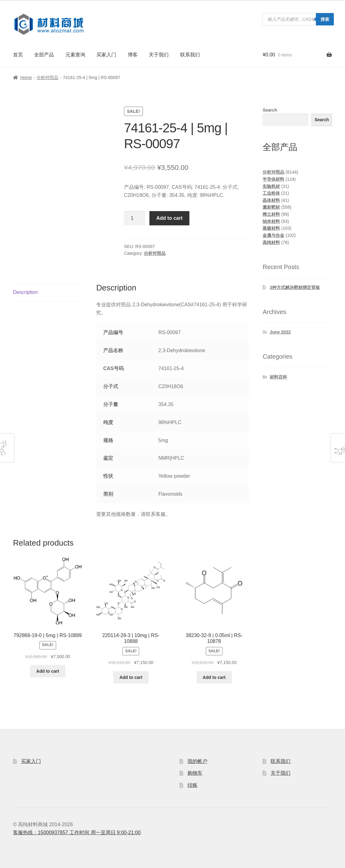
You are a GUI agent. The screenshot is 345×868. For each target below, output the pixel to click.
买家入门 (106, 55)
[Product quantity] (135, 218)
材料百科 (278, 377)
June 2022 (280, 332)
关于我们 (159, 55)
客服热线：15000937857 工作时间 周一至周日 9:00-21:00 (77, 833)
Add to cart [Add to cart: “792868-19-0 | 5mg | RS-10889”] (48, 671)
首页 (18, 55)
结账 (192, 785)
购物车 (195, 773)
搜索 (325, 19)
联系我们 (190, 55)
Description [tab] (25, 292)
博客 (133, 55)
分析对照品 (47, 77)
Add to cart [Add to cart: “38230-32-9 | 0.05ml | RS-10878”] (214, 677)
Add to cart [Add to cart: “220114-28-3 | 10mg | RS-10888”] (131, 677)
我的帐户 (197, 761)
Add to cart (169, 218)
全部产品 (44, 55)
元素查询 (75, 55)
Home (26, 77)
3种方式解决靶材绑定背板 (295, 287)
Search (270, 110)
